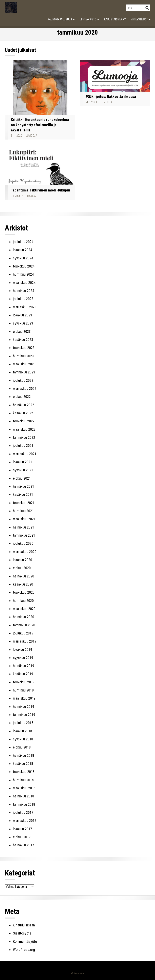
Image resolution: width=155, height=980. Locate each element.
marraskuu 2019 (25, 641)
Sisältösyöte (22, 933)
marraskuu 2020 (25, 552)
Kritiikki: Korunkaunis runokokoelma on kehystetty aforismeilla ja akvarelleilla (40, 125)
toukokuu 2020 (24, 592)
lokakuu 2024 (23, 250)
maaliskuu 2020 (24, 609)
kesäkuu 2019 (23, 674)
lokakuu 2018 (23, 731)
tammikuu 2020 (24, 625)
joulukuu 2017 (23, 812)
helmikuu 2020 (24, 617)
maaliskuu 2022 (24, 429)
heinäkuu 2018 (24, 755)
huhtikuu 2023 (23, 356)
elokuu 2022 (22, 397)
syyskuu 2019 (23, 658)
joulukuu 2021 (23, 446)
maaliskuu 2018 (24, 788)
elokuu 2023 (22, 331)
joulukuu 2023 (23, 299)
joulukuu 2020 (23, 543)
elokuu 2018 (22, 747)
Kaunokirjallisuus (61, 19)
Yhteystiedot (141, 19)
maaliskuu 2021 (24, 519)
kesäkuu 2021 (23, 494)
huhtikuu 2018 (23, 780)
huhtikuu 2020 (23, 601)
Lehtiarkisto (89, 19)
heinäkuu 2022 (24, 405)
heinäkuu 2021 (24, 486)
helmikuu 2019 (24, 707)
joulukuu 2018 (23, 723)
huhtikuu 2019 (23, 690)
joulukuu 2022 (23, 380)
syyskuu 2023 (23, 323)
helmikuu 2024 (24, 291)
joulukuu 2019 (23, 633)
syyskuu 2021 (23, 470)
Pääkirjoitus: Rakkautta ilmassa (111, 97)
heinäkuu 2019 (24, 666)
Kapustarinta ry (115, 19)
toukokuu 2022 (24, 421)
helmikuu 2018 (24, 796)
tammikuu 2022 (24, 437)
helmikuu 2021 (24, 527)
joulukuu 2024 (23, 242)
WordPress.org (24, 950)
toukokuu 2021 (24, 503)
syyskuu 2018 (23, 739)
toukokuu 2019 (24, 682)
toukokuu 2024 (24, 266)
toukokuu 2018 (24, 772)
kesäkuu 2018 (23, 764)
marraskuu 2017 (25, 821)
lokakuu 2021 (23, 462)
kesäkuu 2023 (23, 340)
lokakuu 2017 (23, 829)
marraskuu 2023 (25, 307)
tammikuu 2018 (24, 804)
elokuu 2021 (22, 478)
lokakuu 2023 (23, 315)
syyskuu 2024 (23, 258)
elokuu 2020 (22, 568)
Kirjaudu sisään (24, 925)
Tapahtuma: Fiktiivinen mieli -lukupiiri (41, 190)
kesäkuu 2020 (23, 584)
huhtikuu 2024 (23, 274)
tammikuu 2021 (24, 535)
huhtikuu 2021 (23, 511)
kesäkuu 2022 (23, 413)
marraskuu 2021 (25, 454)
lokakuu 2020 (23, 560)
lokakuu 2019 (23, 650)
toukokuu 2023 (24, 348)
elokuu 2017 (22, 837)
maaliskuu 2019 (24, 698)
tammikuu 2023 (24, 372)
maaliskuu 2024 (24, 283)
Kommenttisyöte (25, 941)
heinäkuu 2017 (24, 845)
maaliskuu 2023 (24, 364)
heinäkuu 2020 (24, 576)
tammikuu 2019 (24, 715)
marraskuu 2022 (25, 389)
